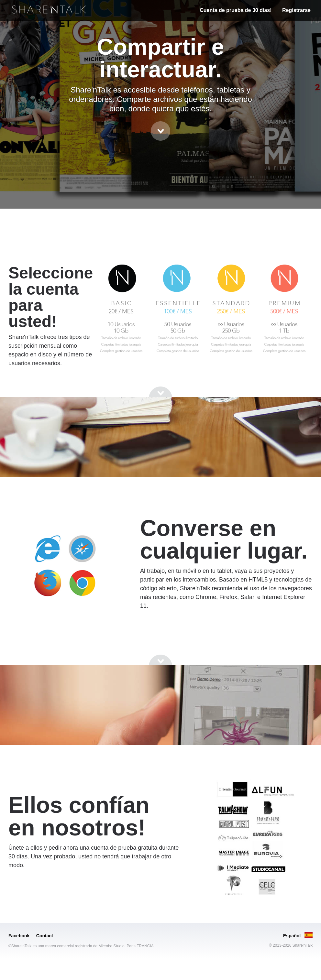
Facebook (19, 936)
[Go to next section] (160, 131)
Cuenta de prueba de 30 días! (236, 10)
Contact (45, 936)
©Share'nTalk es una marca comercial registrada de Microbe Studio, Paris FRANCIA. (82, 946)
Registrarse (296, 10)
